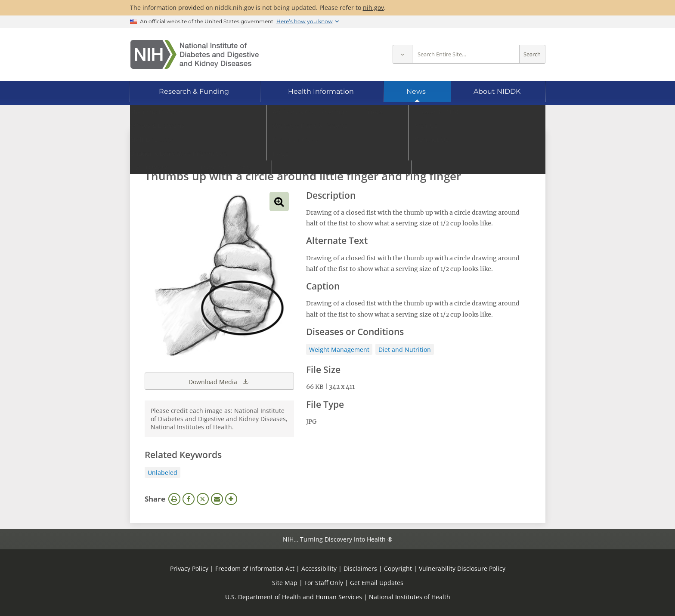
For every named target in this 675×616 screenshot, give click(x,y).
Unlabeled (163, 473)
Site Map (285, 583)
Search (532, 54)
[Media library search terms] (325, 152)
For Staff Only (324, 583)
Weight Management (339, 350)
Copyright (398, 568)
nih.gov (373, 8)
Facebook (189, 499)
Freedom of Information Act (255, 568)
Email (217, 499)
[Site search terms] (466, 54)
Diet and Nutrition (405, 350)
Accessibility (319, 568)
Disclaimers (360, 568)
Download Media (219, 381)
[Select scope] (402, 54)
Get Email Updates (377, 583)
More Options (231, 499)
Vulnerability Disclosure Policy (462, 568)
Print (174, 499)
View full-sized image (279, 202)
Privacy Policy (189, 568)
